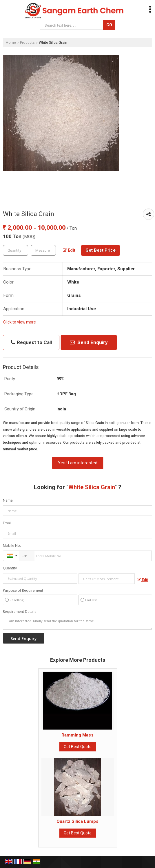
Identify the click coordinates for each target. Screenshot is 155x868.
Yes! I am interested (78, 463)
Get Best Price (101, 250)
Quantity (10, 568)
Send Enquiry (89, 342)
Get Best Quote (78, 747)
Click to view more (20, 322)
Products (27, 42)
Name (8, 500)
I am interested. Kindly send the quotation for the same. (77, 623)
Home (11, 42)
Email (7, 523)
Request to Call (31, 342)
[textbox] (43, 250)
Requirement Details (20, 612)
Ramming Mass (77, 735)
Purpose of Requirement (23, 591)
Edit (69, 250)
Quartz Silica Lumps (77, 821)
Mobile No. (12, 546)
